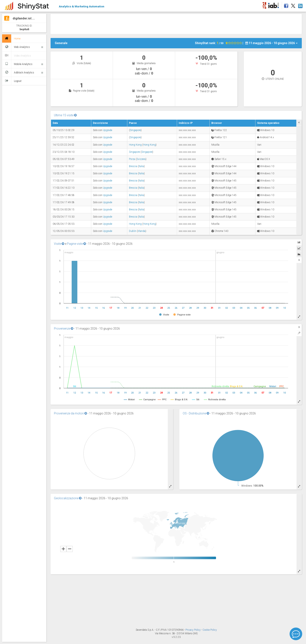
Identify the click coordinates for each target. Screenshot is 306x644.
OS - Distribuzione (196, 413)
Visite (59, 244)
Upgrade (107, 130)
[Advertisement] (176, 23)
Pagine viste (76, 244)
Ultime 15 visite (65, 115)
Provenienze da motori (70, 413)
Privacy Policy (193, 630)
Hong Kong (135, 145)
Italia (141, 166)
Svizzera (141, 159)
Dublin (133, 231)
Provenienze (64, 329)
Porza (132, 159)
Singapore (135, 130)
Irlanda (142, 231)
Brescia (133, 166)
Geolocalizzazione (68, 498)
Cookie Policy (210, 630)
